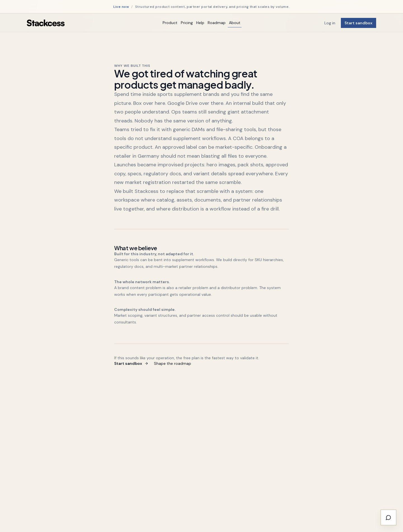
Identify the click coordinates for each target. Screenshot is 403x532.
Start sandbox (359, 23)
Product (170, 23)
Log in (330, 23)
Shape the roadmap (173, 363)
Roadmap (217, 23)
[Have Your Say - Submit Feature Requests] (388, 517)
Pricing (187, 23)
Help (200, 23)
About (235, 23)
